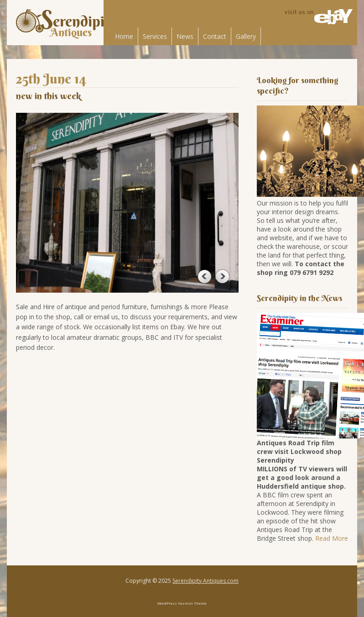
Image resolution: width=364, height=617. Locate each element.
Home (124, 36)
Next (222, 276)
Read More (332, 538)
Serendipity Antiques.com (205, 581)
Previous (204, 276)
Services (155, 36)
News (185, 36)
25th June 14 (51, 79)
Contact (215, 36)
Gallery (246, 36)
